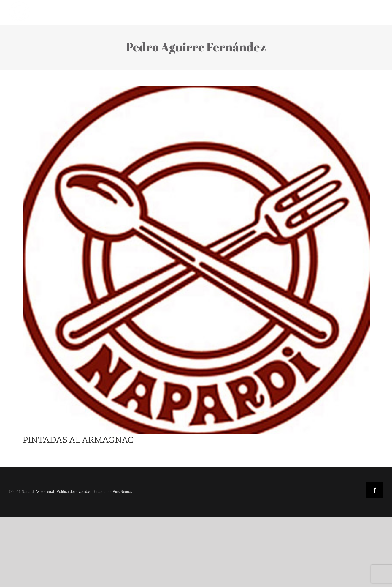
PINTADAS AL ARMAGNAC (78, 440)
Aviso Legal (45, 492)
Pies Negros (122, 492)
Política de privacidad (74, 492)
